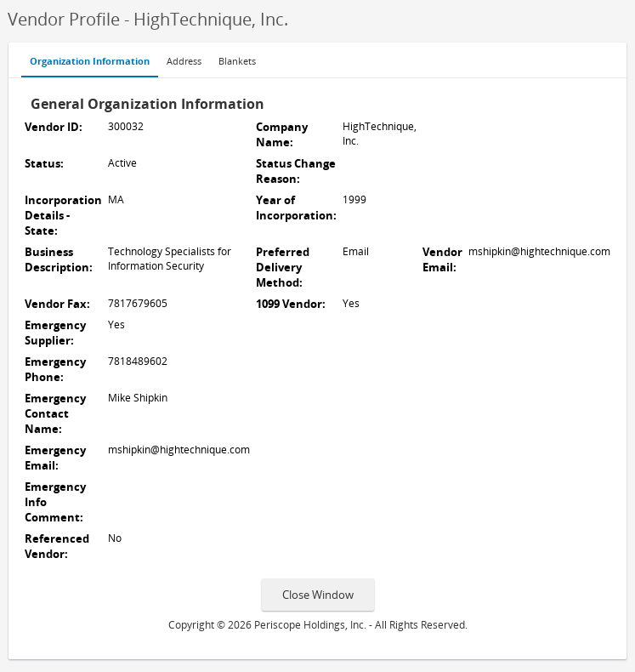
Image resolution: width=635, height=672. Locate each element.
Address (184, 61)
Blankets (237, 61)
